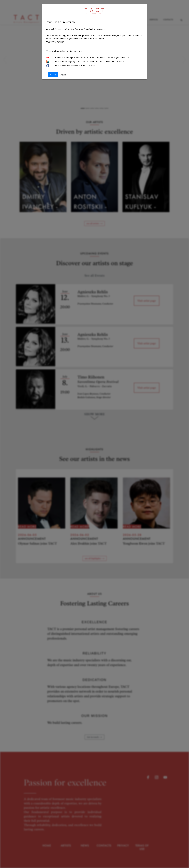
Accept (53, 75)
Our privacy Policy (55, 42)
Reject (64, 75)
